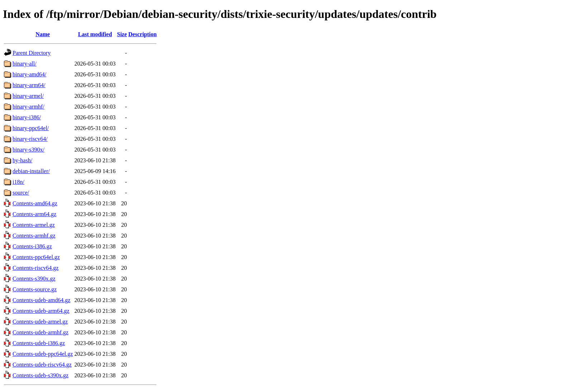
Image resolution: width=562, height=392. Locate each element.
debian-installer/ (31, 171)
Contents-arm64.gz (34, 214)
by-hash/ (22, 160)
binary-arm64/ (29, 85)
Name (43, 34)
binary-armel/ (28, 96)
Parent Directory (32, 53)
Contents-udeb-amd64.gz (41, 300)
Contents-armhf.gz (34, 236)
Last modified (95, 34)
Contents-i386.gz (32, 246)
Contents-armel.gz (34, 225)
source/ (21, 193)
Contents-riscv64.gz (35, 268)
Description (142, 34)
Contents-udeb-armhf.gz (41, 332)
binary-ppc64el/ (31, 128)
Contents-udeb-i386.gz (39, 343)
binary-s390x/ (28, 150)
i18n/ (18, 182)
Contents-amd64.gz (35, 203)
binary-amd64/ (29, 74)
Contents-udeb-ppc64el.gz (43, 354)
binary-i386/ (27, 117)
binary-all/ (25, 64)
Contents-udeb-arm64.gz (41, 311)
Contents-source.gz (35, 289)
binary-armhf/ (28, 107)
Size (122, 34)
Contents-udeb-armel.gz (40, 322)
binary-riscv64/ (30, 139)
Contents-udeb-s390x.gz (41, 375)
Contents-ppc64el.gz (36, 257)
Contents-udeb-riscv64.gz (42, 365)
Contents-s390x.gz (34, 279)
